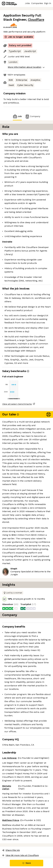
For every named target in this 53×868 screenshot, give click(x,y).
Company (31, 116)
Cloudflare (24, 20)
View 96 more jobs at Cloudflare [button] (19, 809)
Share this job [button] (10, 804)
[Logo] (9, 3)
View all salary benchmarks (16, 393)
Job (19, 116)
